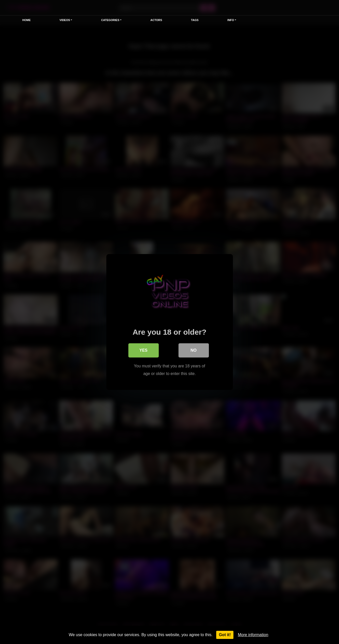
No (194, 350)
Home (26, 20)
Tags (195, 20)
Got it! (225, 635)
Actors (156, 20)
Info (231, 20)
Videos (65, 20)
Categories (110, 20)
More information (253, 635)
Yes (143, 350)
